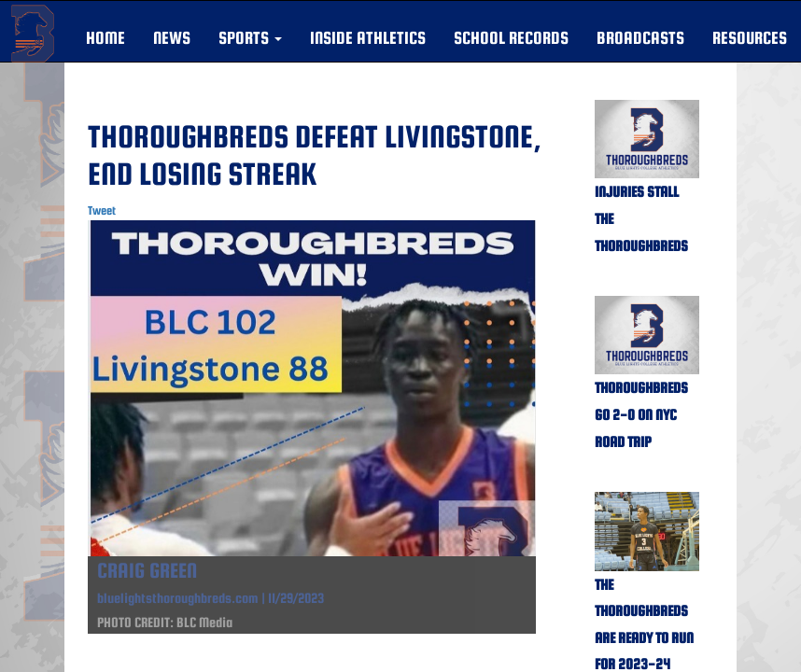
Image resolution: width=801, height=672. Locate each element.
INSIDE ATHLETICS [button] (368, 38)
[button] (250, 38)
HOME (105, 38)
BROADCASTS (640, 38)
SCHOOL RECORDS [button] (511, 38)
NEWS (172, 38)
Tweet (102, 210)
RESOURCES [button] (750, 38)
